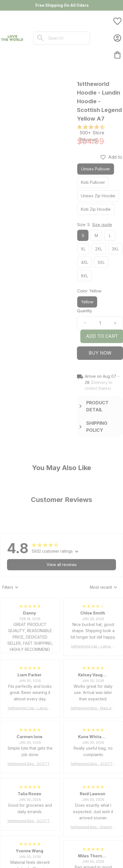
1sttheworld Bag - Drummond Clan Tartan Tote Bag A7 (93, 827)
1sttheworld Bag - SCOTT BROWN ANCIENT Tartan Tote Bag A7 (30, 764)
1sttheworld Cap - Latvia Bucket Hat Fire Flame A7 (93, 647)
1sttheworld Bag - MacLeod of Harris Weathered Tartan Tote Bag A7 (93, 708)
